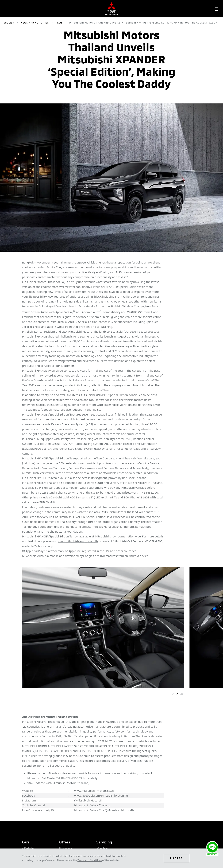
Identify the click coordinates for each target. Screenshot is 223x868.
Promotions (66, 848)
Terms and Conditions (90, 860)
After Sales (102, 848)
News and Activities (35, 23)
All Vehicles (28, 848)
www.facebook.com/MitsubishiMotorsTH (101, 795)
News (59, 23)
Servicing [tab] (104, 842)
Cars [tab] (26, 842)
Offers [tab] (65, 842)
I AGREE (176, 858)
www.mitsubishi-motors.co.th (78, 541)
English (9, 23)
